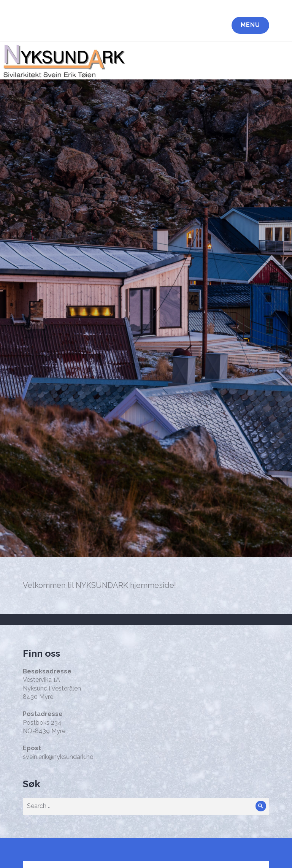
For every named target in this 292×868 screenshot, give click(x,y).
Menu (250, 25)
